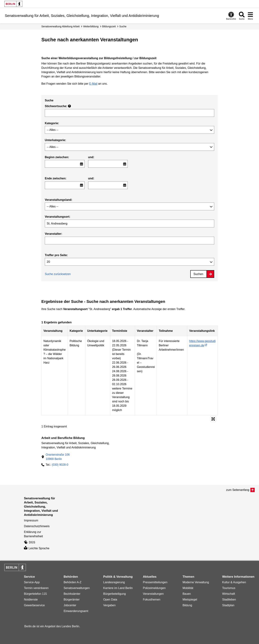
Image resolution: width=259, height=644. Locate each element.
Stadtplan (228, 605)
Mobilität (188, 588)
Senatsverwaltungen (77, 588)
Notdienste (31, 600)
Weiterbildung (91, 26)
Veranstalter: (54, 234)
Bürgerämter (72, 600)
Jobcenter (70, 605)
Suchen (198, 274)
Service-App (32, 582)
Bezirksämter (72, 594)
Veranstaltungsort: (57, 217)
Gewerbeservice (34, 605)
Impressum (31, 520)
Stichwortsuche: (58, 106)
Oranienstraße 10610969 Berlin (58, 457)
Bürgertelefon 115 (35, 594)
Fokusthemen (152, 600)
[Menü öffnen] (250, 16)
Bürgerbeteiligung (114, 594)
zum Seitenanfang (238, 490)
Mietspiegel (190, 600)
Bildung (187, 605)
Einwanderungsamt (76, 611)
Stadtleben (229, 600)
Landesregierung (114, 582)
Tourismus (229, 588)
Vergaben (109, 605)
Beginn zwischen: (57, 157)
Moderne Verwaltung (196, 582)
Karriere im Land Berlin (118, 588)
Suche (123, 26)
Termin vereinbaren (36, 588)
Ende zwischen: (56, 178)
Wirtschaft (229, 594)
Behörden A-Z (73, 582)
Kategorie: (52, 123)
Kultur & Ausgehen (234, 582)
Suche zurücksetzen (58, 274)
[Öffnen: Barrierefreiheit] (231, 16)
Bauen (187, 594)
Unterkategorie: (55, 140)
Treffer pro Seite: (56, 255)
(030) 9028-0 (60, 465)
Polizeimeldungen (154, 588)
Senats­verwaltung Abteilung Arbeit (60, 26)
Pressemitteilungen (155, 582)
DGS (29, 542)
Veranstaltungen (153, 594)
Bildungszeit (109, 26)
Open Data (110, 600)
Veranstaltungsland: (59, 200)
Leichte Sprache (37, 548)
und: (91, 157)
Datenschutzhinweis (37, 526)
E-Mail (93, 84)
